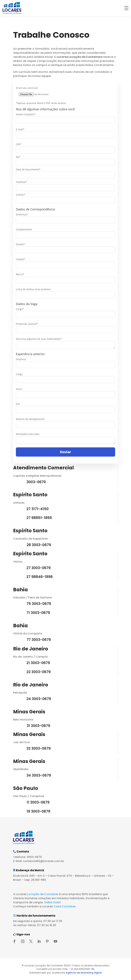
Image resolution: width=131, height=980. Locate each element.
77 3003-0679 (39, 640)
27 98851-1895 (39, 518)
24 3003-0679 (39, 699)
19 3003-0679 (38, 811)
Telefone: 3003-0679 (27, 857)
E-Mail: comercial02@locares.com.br (39, 861)
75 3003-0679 (39, 604)
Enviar (65, 452)
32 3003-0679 (39, 748)
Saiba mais (52, 902)
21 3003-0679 (38, 663)
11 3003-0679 (38, 802)
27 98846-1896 (40, 577)
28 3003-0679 (39, 545)
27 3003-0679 (39, 568)
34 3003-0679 (39, 775)
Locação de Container (43, 894)
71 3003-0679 (38, 613)
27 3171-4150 (38, 509)
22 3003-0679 (39, 672)
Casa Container (65, 906)
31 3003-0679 (38, 726)
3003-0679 (36, 482)
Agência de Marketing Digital (84, 973)
